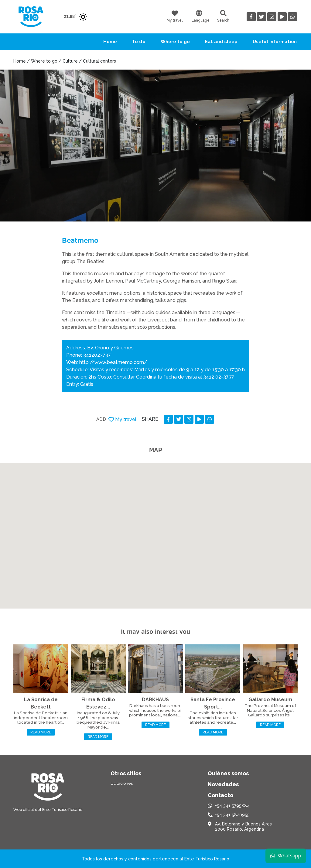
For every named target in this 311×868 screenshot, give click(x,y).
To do (139, 42)
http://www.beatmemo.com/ (113, 362)
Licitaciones (122, 783)
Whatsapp (286, 856)
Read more (41, 732)
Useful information (275, 42)
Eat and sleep (221, 42)
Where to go (175, 42)
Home (110, 42)
